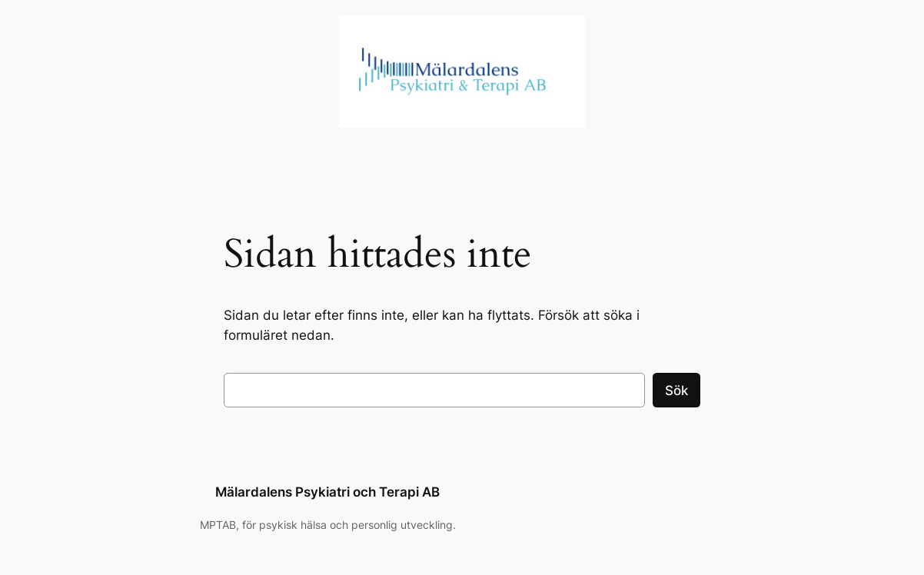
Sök (676, 391)
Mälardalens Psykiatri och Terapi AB (327, 492)
